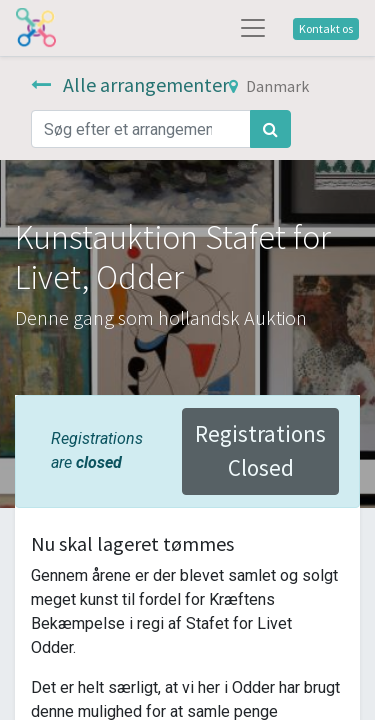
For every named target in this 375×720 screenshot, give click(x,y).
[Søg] (270, 129)
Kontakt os (326, 28)
